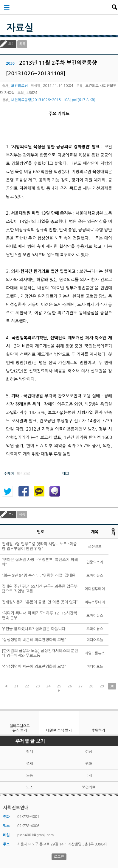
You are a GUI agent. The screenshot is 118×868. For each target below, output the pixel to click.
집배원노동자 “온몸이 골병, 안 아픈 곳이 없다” (40, 602)
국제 (89, 775)
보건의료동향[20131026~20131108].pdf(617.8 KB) (53, 100)
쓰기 (11, 44)
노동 (30, 775)
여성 (89, 752)
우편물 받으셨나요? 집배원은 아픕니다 (34, 629)
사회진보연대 (61, 7)
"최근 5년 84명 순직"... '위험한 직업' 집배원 (39, 575)
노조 (30, 787)
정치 (30, 752)
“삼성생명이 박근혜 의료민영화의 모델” (34, 640)
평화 (89, 764)
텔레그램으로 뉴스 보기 (20, 728)
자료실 (20, 28)
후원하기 (98, 730)
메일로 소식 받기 (59, 730)
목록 (22, 44)
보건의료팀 (19, 86)
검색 (114, 7)
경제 (30, 764)
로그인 (59, 857)
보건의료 (89, 787)
